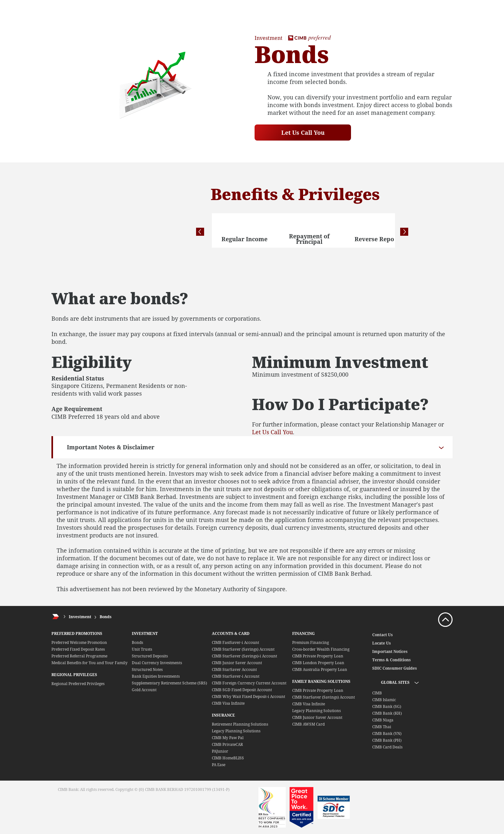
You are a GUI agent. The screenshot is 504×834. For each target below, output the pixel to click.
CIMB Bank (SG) (387, 706)
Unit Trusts (142, 649)
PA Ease (219, 765)
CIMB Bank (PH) (387, 740)
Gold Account (144, 690)
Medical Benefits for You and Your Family (90, 663)
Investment (80, 617)
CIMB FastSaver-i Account (235, 642)
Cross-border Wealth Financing (321, 649)
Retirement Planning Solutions (240, 724)
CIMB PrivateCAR (227, 744)
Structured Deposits (150, 656)
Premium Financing (310, 642)
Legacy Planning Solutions (236, 731)
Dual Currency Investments (157, 663)
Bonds (106, 617)
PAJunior (220, 751)
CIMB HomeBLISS (228, 758)
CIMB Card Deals (387, 747)
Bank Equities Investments (156, 676)
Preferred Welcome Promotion (79, 642)
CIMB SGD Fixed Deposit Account (242, 690)
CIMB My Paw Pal (228, 738)
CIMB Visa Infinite (228, 703)
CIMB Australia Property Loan (320, 669)
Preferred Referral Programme (79, 656)
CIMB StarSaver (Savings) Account (243, 649)
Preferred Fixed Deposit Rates (78, 649)
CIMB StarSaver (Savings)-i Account (244, 656)
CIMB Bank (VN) (387, 733)
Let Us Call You (303, 133)
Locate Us (382, 643)
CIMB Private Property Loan (318, 656)
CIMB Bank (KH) (387, 713)
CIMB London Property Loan (318, 663)
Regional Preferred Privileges (78, 684)
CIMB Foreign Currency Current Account (249, 683)
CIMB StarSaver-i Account (236, 676)
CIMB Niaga (383, 720)
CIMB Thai (382, 727)
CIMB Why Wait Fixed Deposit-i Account (248, 697)
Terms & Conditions (392, 660)
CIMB (377, 693)
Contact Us (382, 635)
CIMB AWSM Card (308, 724)
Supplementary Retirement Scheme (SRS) (169, 683)
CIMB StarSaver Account (234, 669)
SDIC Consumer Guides (395, 668)
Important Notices (390, 651)
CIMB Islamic (384, 700)
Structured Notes (147, 669)
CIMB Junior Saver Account (237, 663)
